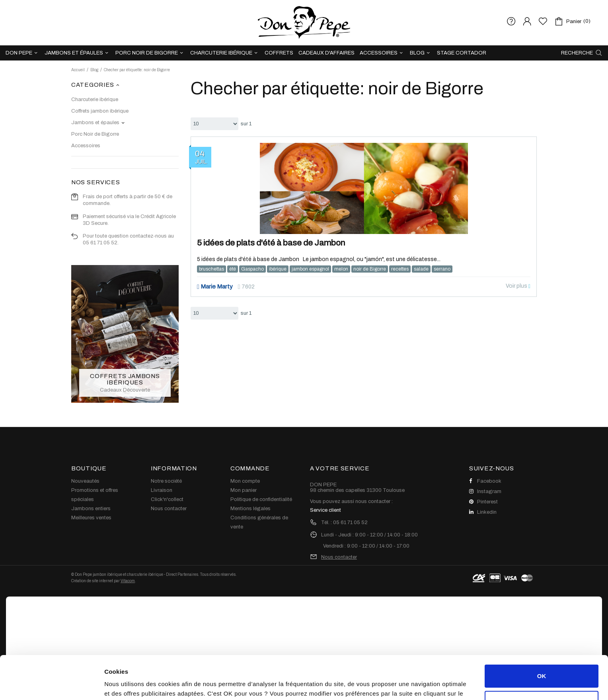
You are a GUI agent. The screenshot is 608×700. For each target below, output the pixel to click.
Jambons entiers (91, 509)
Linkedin (483, 512)
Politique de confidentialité (261, 499)
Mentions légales (250, 509)
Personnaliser (542, 661)
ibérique (278, 269)
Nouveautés (85, 481)
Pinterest (483, 502)
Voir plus (518, 286)
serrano (442, 269)
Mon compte (245, 481)
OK (542, 635)
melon (341, 269)
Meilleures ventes (91, 518)
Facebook (485, 481)
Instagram (485, 491)
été (233, 269)
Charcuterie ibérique (95, 99)
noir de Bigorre (370, 269)
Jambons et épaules (95, 123)
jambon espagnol (310, 269)
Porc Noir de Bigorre (95, 134)
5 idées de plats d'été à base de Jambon (271, 243)
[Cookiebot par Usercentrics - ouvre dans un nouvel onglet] (52, 684)
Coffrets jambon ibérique (100, 111)
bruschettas (211, 269)
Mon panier (244, 490)
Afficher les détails (131, 684)
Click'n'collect (167, 499)
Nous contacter (169, 509)
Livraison (162, 490)
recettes (400, 269)
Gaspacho (252, 269)
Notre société (166, 481)
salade (421, 269)
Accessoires (86, 146)
